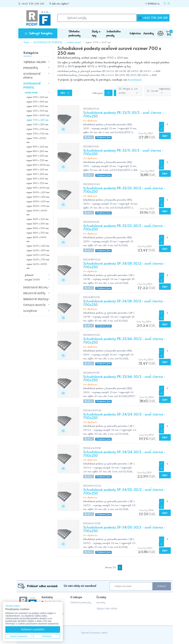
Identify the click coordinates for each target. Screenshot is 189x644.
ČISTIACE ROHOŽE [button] (35, 305)
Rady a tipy (96, 33)
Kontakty (149, 33)
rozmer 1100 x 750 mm (38, 233)
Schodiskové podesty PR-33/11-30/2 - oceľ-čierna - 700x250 (123, 115)
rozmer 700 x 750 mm (38, 134)
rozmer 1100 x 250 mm (38, 219)
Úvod (26, 42)
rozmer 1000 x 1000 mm (37, 213)
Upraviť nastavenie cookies (94, 633)
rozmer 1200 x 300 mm (38, 250)
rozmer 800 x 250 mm (37, 147)
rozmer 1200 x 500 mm (38, 255)
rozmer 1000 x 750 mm (38, 206)
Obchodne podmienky (75, 33)
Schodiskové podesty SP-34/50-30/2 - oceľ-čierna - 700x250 (124, 492)
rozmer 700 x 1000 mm (36, 140)
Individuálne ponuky (114, 33)
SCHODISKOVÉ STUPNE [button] (32, 76)
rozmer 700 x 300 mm (38, 125)
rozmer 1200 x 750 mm (38, 260)
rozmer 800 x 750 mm (37, 160)
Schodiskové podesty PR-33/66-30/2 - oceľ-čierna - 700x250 (124, 341)
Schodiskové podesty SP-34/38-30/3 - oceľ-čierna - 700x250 (124, 303)
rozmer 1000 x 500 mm (38, 201)
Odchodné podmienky (81, 602)
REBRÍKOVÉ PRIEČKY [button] (36, 299)
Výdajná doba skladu (107, 608)
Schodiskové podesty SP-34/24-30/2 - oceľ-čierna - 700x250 (124, 417)
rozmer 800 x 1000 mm (38, 165)
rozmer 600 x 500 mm (37, 106)
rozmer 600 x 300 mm (37, 102)
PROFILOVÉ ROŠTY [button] (34, 293)
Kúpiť (165, 136)
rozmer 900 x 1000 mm (38, 188)
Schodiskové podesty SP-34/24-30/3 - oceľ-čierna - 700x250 (124, 454)
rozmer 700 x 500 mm (38, 129)
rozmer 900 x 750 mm (37, 183)
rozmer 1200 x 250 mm (38, 246)
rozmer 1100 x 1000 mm (37, 239)
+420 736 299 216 (33, 4)
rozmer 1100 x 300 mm (38, 224)
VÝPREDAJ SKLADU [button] (35, 62)
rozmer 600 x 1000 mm (38, 115)
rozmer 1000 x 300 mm (38, 197)
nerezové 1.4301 (32, 280)
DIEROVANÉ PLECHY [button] (35, 287)
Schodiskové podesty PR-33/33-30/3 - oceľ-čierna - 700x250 (124, 228)
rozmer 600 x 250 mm (37, 97)
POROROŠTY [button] (31, 68)
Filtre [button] (65, 93)
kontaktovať (135, 80)
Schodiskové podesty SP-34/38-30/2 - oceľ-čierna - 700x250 (124, 266)
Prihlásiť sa (154, 4)
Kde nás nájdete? (61, 4)
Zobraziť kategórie (38, 33)
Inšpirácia (135, 33)
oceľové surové (74, 42)
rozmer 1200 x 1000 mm (37, 266)
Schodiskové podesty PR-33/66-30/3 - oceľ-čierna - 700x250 (124, 379)
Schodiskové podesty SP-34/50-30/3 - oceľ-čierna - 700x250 (124, 530)
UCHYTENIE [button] (30, 311)
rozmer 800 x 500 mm (37, 156)
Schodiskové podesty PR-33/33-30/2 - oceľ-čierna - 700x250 (124, 190)
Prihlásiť (162, 586)
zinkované (29, 275)
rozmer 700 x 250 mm (98, 42)
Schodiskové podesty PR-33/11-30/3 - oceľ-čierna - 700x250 (123, 153)
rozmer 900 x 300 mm (37, 174)
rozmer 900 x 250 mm (37, 170)
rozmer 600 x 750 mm (37, 111)
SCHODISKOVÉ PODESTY (48, 42)
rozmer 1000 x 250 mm (38, 192)
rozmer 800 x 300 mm (37, 151)
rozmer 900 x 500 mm (37, 179)
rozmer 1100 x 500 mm (38, 228)
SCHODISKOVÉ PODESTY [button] (32, 85)
